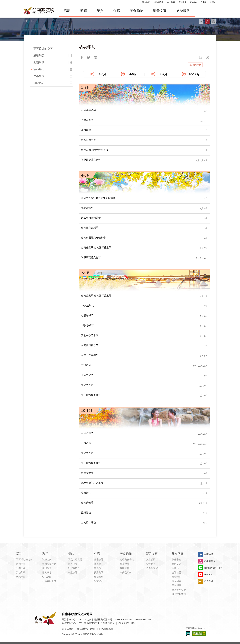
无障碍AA (199, 634)
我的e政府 (188, 634)
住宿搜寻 (99, 559)
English (194, 2)
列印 (200, 57)
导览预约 (176, 577)
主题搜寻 (73, 572)
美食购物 (137, 11)
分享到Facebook (82, 57)
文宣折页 (151, 559)
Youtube (208, 574)
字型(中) (207, 21)
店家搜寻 (125, 564)
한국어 (213, 2)
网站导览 (146, 2)
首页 (26, 21)
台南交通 (176, 564)
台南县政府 (158, 2)
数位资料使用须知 (86, 629)
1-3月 (102, 74)
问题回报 (207, 57)
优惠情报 (39, 76)
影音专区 (151, 564)
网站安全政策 (106, 629)
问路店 (175, 568)
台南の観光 (210, 561)
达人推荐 (47, 572)
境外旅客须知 (179, 594)
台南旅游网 (39, 11)
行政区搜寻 (74, 568)
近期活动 (39, 62)
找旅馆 (98, 564)
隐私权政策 (68, 629)
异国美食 (125, 568)
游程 (84, 11)
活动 (67, 11)
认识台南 (47, 559)
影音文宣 (160, 11)
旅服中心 (176, 559)
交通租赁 (176, 572)
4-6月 (133, 74)
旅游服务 (183, 11)
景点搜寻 (73, 564)
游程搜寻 (47, 568)
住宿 (117, 11)
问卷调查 (176, 585)
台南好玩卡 (48, 581)
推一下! (89, 57)
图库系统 (151, 568)
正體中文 (183, 2)
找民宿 (98, 568)
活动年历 (39, 69)
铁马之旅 (47, 577)
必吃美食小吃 (127, 559)
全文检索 (171, 2)
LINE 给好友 (96, 57)
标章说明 (99, 581)
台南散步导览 (49, 564)
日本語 (203, 2)
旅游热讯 (39, 83)
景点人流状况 (75, 559)
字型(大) (213, 21)
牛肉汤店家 (126, 572)
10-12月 (194, 74)
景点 (100, 11)
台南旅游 (209, 554)
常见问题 (176, 581)
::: (139, 2)
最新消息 (39, 55)
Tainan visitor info (213, 568)
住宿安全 (99, 577)
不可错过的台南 (43, 49)
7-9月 (164, 74)
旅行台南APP (179, 590)
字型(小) (201, 21)
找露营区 (99, 572)
